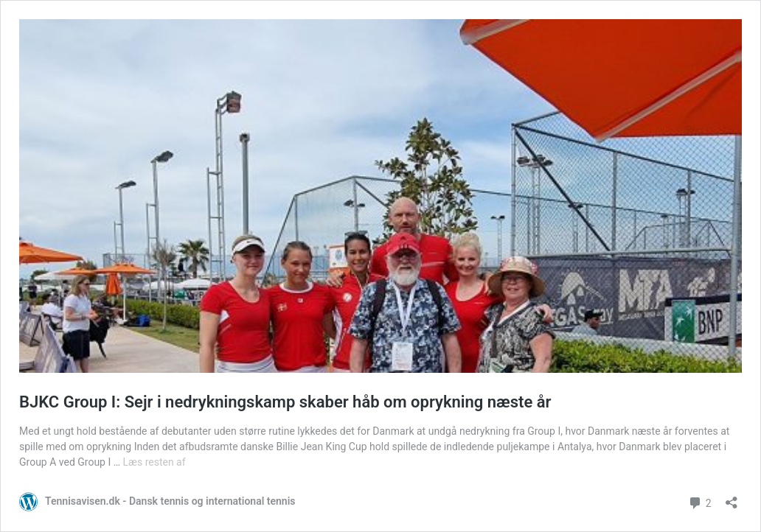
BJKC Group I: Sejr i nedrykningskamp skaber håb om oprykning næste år (285, 402)
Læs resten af (154, 462)
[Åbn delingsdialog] (732, 498)
